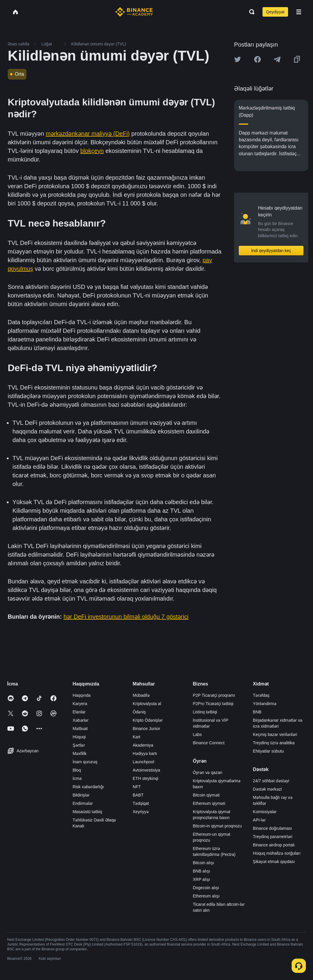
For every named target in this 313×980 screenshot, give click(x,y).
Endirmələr (83, 803)
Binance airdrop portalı (274, 845)
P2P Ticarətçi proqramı (214, 695)
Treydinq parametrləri (273, 837)
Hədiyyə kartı (145, 753)
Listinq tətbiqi (205, 712)
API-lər (259, 820)
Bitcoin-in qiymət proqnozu (217, 826)
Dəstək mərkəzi (267, 789)
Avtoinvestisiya (146, 770)
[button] (299, 12)
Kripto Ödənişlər (148, 720)
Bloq (77, 770)
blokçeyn (92, 151)
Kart (137, 737)
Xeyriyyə (141, 812)
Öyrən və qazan (207, 772)
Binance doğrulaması (273, 828)
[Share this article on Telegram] (277, 59)
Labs (197, 734)
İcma (77, 778)
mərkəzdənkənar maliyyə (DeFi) (88, 134)
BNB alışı (201, 871)
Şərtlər (79, 745)
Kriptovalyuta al (147, 704)
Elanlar (79, 712)
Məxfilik (79, 753)
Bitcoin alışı (203, 863)
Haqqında (82, 695)
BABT (138, 795)
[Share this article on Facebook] (257, 59)
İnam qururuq (85, 762)
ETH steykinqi (146, 778)
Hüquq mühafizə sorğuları (277, 853)
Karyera (80, 704)
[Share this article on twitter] (238, 59)
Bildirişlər (81, 795)
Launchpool (143, 762)
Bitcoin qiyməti (206, 795)
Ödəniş (139, 712)
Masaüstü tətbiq (87, 812)
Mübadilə (141, 695)
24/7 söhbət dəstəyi (271, 781)
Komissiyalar (265, 812)
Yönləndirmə (265, 704)
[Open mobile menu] (299, 12)
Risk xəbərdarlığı (88, 787)
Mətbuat (80, 729)
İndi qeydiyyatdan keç (271, 251)
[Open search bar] (250, 12)
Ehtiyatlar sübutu (268, 751)
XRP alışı (201, 879)
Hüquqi (79, 737)
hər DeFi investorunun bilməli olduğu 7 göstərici (126, 617)
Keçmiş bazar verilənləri (275, 734)
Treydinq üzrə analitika (274, 743)
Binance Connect (209, 743)
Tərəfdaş (261, 695)
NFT (137, 787)
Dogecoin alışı (206, 888)
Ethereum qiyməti (209, 803)
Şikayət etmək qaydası (274, 862)
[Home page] (134, 12)
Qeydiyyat (275, 12)
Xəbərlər (80, 720)
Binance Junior (147, 729)
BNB (257, 712)
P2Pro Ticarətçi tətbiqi (213, 704)
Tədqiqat (141, 803)
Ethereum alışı (206, 896)
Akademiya (143, 745)
